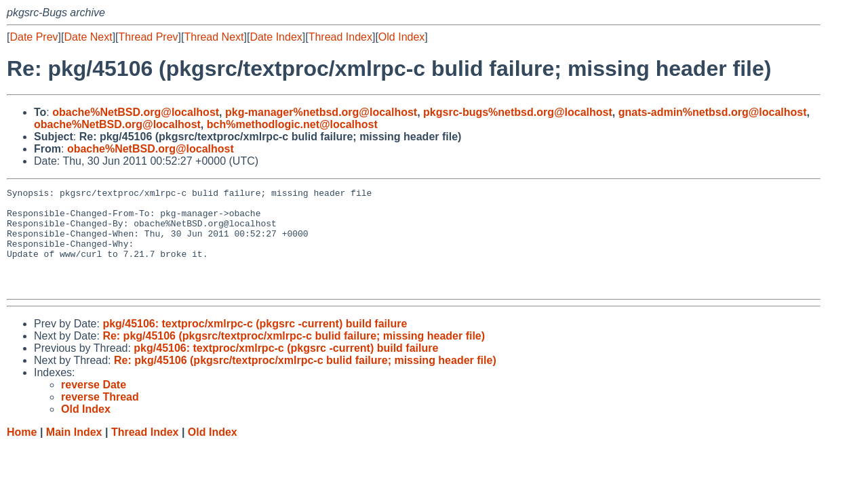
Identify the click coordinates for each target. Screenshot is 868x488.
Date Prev (34, 37)
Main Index (74, 452)
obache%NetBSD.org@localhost (136, 112)
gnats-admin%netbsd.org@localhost (713, 112)
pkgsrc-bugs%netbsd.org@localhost (518, 112)
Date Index (276, 37)
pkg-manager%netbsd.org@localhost (321, 112)
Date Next (88, 37)
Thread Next (214, 37)
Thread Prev (149, 37)
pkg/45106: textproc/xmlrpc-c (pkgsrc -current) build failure (255, 344)
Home (22, 452)
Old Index (401, 37)
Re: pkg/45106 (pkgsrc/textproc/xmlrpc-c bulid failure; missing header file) (294, 356)
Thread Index (340, 37)
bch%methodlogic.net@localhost (292, 124)
